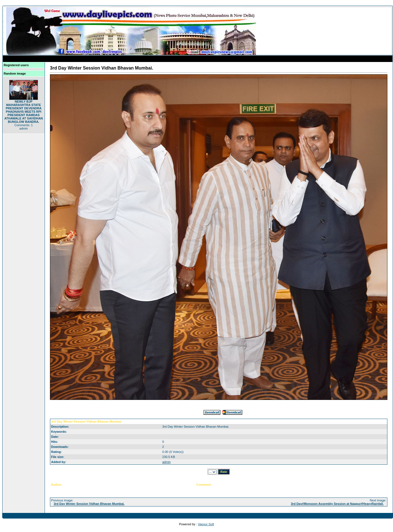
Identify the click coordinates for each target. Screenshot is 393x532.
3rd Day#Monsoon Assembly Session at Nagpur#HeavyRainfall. (337, 504)
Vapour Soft (206, 524)
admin (166, 462)
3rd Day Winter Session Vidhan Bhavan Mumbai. (89, 504)
